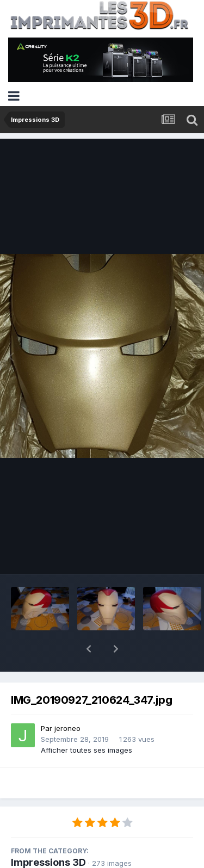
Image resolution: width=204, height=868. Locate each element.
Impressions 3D (48, 834)
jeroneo (67, 700)
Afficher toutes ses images (86, 722)
